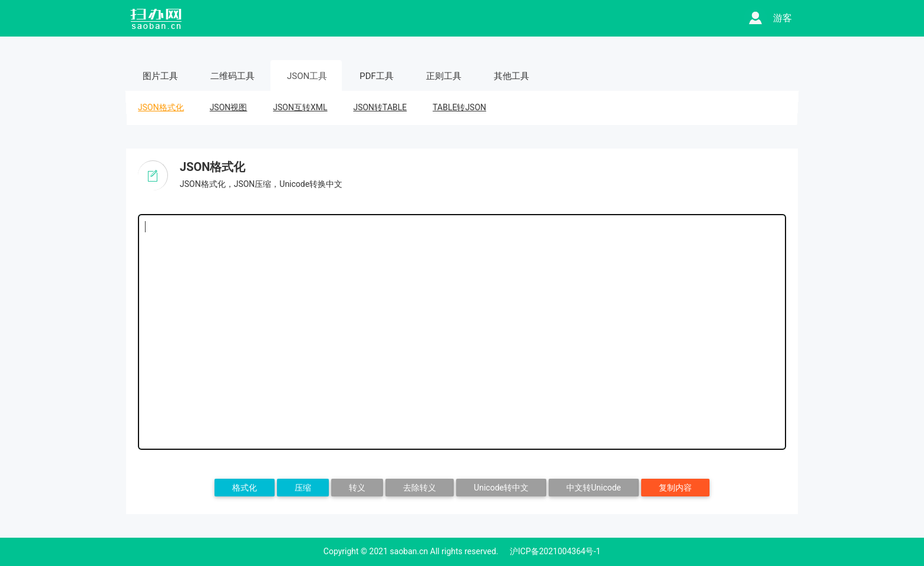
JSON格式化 (161, 107)
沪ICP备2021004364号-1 (555, 551)
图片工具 (160, 76)
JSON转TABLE (380, 107)
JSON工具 (307, 76)
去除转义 (420, 488)
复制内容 (675, 488)
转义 (357, 488)
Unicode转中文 (501, 488)
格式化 (245, 488)
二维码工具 (232, 76)
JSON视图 (228, 107)
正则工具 (444, 76)
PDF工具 (377, 76)
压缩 (303, 488)
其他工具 (511, 76)
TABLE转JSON (459, 107)
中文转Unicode (594, 488)
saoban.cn (409, 551)
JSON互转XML (300, 107)
